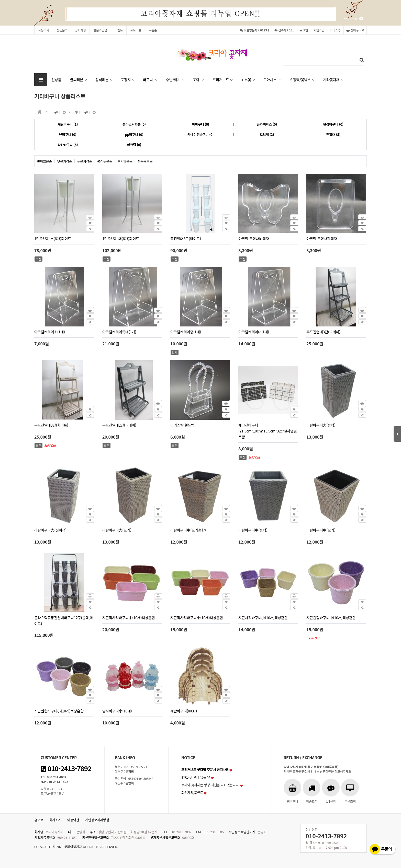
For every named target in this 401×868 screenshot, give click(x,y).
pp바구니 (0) (134, 134)
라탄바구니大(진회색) (50, 530)
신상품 (56, 80)
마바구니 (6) (201, 124)
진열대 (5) (333, 134)
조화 (198, 80)
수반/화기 (175, 80)
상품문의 (62, 30)
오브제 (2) (267, 134)
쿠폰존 (153, 30)
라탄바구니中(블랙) (253, 530)
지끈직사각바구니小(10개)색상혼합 (197, 618)
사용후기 (44, 30)
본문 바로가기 (0, 0)
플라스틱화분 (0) (134, 124)
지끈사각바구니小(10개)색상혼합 (263, 618)
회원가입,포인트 (192, 793)
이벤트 (119, 30)
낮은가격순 (65, 161)
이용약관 (73, 820)
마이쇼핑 (335, 30)
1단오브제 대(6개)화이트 (121, 238)
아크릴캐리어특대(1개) (119, 332)
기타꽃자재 (333, 80)
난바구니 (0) (68, 134)
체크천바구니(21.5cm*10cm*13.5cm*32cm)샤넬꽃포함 (268, 431)
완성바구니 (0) (333, 124)
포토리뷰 (136, 30)
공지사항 (80, 30)
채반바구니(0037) (184, 711)
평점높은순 (105, 161)
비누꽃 (248, 80)
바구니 (150, 80)
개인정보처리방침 (97, 820)
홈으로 (39, 820)
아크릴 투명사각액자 (322, 238)
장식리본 (104, 80)
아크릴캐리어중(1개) (186, 332)
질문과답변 (100, 30)
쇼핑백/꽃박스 (302, 80)
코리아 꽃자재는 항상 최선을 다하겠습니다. (210, 785)
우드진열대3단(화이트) (51, 425)
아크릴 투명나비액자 (254, 238)
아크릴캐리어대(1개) (254, 332)
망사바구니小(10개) (117, 711)
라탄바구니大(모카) (117, 530)
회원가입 (319, 30)
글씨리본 (78, 80)
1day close (352, 19)
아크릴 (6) (134, 145)
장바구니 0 (355, 30)
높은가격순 (85, 161)
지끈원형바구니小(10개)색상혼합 (59, 711)
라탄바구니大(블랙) (321, 425)
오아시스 (272, 80)
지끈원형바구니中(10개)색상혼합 (331, 618)
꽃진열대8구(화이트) (186, 238)
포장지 (127, 80)
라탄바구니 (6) (68, 145)
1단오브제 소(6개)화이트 (53, 238)
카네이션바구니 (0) (201, 134)
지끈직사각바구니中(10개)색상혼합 (129, 618)
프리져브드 (222, 80)
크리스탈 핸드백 (182, 425)
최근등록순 (145, 161)
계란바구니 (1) (68, 124)
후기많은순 (125, 161)
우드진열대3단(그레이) (323, 332)
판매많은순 (45, 161)
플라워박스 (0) (267, 124)
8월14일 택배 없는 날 (196, 777)
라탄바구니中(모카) (321, 530)
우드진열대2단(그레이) (119, 425)
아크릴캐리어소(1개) (50, 332)
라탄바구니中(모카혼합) (188, 530)
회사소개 (55, 820)
